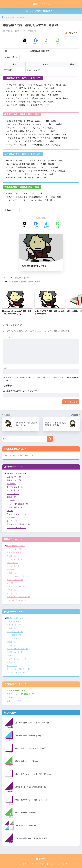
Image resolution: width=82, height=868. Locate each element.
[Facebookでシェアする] (36, 42)
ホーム (18, 861)
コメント (8, 338)
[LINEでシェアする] (57, 42)
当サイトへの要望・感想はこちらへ (41, 11)
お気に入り (11, 58)
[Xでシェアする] (25, 42)
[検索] (50, 439)
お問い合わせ (61, 861)
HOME (41, 856)
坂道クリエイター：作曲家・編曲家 (26, 282)
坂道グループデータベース (17, 694)
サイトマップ (28, 861)
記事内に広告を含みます (39, 51)
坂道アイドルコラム (15, 698)
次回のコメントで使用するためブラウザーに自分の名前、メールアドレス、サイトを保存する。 (42, 380)
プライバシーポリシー (45, 861)
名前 (5, 368)
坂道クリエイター (22, 278)
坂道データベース (41, 4)
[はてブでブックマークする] (46, 42)
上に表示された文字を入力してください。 (21, 391)
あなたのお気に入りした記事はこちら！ (21, 456)
